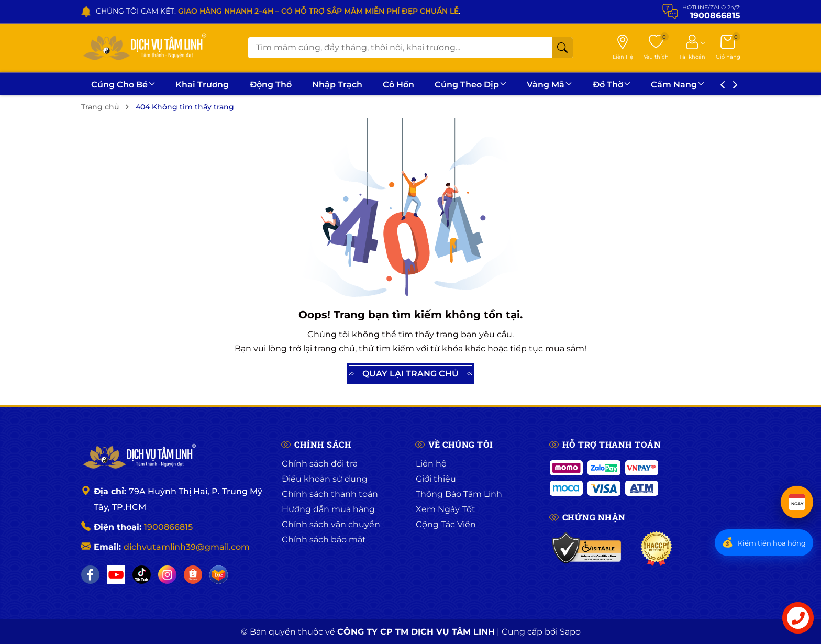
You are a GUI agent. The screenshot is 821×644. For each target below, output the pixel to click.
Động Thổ (271, 85)
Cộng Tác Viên (446, 524)
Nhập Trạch (337, 85)
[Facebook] (90, 575)
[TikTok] (142, 575)
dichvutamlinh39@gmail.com (187, 547)
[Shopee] (193, 575)
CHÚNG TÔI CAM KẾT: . (278, 11)
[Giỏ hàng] (728, 48)
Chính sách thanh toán (330, 494)
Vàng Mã (549, 85)
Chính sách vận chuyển (331, 524)
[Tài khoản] (692, 48)
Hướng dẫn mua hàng (328, 509)
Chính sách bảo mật (324, 540)
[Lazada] (219, 575)
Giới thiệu (436, 479)
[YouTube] (116, 575)
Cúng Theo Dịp (470, 85)
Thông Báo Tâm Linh (459, 494)
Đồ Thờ (612, 85)
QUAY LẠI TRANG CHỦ (410, 374)
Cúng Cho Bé (123, 85)
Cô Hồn (398, 85)
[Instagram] (167, 575)
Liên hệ (431, 464)
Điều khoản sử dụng (325, 479)
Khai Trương (202, 85)
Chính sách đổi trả (320, 464)
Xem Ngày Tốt (446, 509)
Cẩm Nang (678, 85)
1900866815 (168, 527)
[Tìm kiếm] (562, 48)
